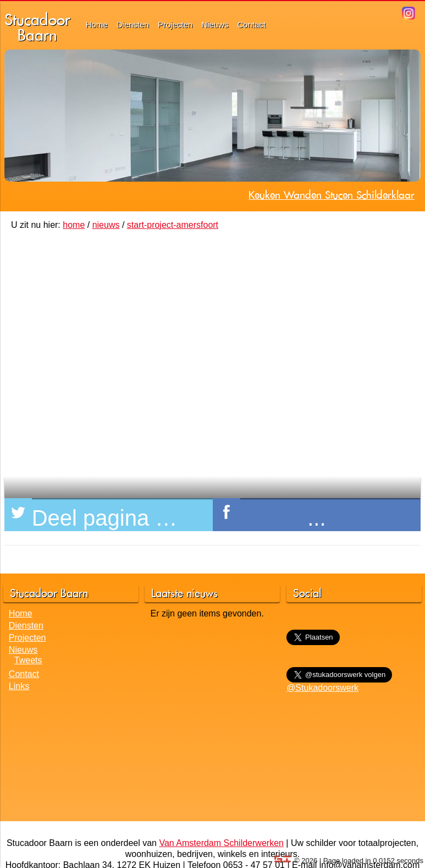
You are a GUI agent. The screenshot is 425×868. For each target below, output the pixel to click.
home (74, 225)
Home (97, 24)
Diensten (133, 24)
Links (19, 686)
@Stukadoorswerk (322, 688)
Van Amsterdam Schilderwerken (221, 843)
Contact (252, 24)
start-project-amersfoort (173, 225)
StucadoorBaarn (37, 27)
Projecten (175, 24)
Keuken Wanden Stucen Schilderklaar (332, 195)
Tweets (28, 660)
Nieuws (215, 24)
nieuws (106, 225)
